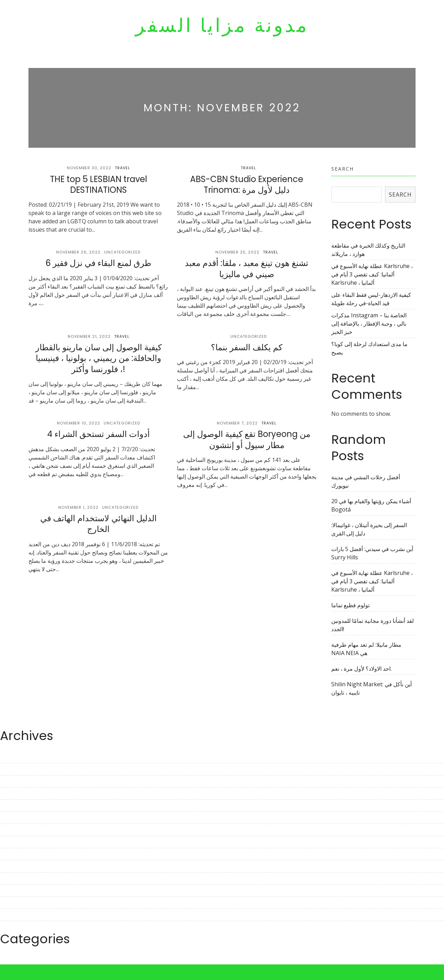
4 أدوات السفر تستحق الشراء (99, 434)
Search (343, 169)
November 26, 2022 (78, 252)
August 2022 (16, 903)
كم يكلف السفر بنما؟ (247, 347)
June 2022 (13, 927)
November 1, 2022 (78, 507)
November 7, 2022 (237, 423)
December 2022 (20, 854)
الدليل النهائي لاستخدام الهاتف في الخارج (99, 524)
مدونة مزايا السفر (222, 25)
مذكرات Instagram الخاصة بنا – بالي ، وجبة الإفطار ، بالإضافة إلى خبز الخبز (369, 324)
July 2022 (12, 915)
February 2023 (19, 830)
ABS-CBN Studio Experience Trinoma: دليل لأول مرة (247, 184)
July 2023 (12, 769)
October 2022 (18, 878)
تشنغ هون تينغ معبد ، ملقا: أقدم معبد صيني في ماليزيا (247, 268)
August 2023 (16, 757)
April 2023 (13, 806)
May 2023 (12, 793)
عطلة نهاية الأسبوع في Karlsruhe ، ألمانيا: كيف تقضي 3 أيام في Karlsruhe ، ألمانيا (372, 274)
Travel (122, 168)
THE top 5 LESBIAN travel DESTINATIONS (99, 184)
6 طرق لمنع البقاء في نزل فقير (98, 263)
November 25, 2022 (237, 252)
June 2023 (13, 781)
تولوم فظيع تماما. (351, 605)
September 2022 (21, 891)
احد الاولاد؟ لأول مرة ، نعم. (361, 669)
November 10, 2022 (79, 423)
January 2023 (17, 842)
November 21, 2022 (89, 336)
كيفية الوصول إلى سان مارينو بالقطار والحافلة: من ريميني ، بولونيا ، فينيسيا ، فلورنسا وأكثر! (99, 358)
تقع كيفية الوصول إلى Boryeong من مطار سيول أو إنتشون (247, 439)
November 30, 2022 (89, 168)
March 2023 (15, 818)
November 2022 (21, 866)
